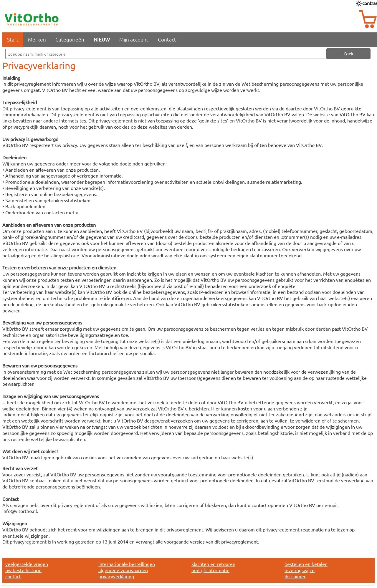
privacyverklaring (116, 576)
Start (13, 39)
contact (13, 576)
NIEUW (102, 39)
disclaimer (295, 576)
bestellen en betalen (306, 564)
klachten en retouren (213, 564)
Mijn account (134, 39)
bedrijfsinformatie (210, 570)
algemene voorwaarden (123, 570)
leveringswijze (300, 570)
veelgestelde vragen (27, 564)
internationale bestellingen (127, 564)
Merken (37, 39)
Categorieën (70, 39)
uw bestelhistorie (23, 570)
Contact (167, 39)
